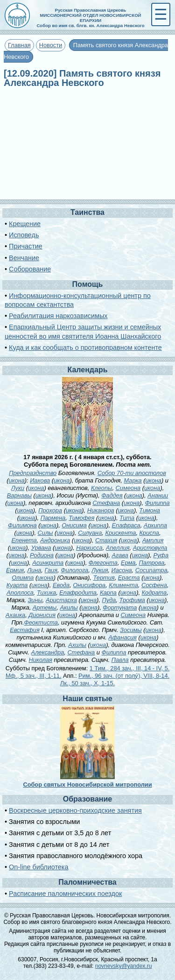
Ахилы (77, 645)
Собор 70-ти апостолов (132, 473)
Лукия (100, 570)
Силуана (90, 533)
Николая (40, 660)
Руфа (161, 555)
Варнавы (19, 495)
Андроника (55, 540)
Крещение (25, 224)
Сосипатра (151, 570)
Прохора (50, 510)
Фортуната (120, 607)
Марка (133, 480)
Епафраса (126, 525)
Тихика (46, 593)
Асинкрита (48, 563)
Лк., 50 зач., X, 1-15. (87, 683)
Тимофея (81, 518)
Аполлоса (20, 593)
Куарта (17, 585)
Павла (120, 660)
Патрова (152, 563)
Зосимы (131, 630)
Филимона (22, 525)
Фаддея (112, 495)
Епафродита (78, 593)
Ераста (129, 578)
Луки (18, 488)
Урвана (41, 548)
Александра (48, 652)
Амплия (153, 540)
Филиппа (157, 503)
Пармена (53, 518)
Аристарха (61, 600)
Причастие (26, 246)
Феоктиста (41, 622)
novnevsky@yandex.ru (124, 966)
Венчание (24, 258)
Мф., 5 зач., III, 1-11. (34, 676)
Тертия (104, 578)
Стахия (106, 540)
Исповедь (24, 235)
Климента (123, 585)
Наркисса (89, 548)
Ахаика (15, 615)
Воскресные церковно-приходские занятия (75, 810)
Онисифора (89, 585)
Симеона (128, 488)
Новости (51, 45)
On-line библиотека (38, 867)
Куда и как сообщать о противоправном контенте (85, 348)
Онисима (74, 525)
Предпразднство (33, 473)
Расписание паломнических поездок (65, 894)
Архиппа (155, 525)
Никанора (101, 510)
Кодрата (154, 593)
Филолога (74, 570)
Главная (19, 45)
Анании (158, 495)
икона (16, 480)
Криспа (149, 533)
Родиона (42, 555)
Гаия (51, 570)
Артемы (45, 607)
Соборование (30, 269)
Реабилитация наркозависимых (58, 316)
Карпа (108, 593)
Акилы (69, 607)
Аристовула (150, 548)
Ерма (128, 563)
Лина (34, 570)
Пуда (109, 600)
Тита (127, 518)
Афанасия (122, 637)
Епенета (24, 540)
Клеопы (102, 488)
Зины (35, 600)
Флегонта (103, 563)
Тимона (150, 510)
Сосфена (154, 585)
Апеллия (118, 548)
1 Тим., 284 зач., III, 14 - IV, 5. (130, 668)
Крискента (120, 533)
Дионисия (42, 615)
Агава (120, 555)
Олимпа (23, 578)
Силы (45, 533)
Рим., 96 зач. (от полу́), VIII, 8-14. (124, 676)
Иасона (122, 570)
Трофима (132, 600)
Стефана (106, 503)
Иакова (40, 480)
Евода (61, 585)
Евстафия (25, 630)
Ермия (15, 570)
